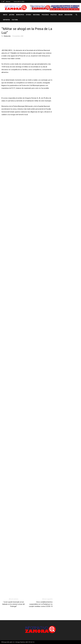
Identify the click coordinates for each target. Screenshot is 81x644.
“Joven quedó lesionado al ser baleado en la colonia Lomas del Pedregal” (13, 604)
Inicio (5, 15)
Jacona (12, 15)
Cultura (15, 20)
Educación (68, 15)
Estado (29, 15)
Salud (61, 15)
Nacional (36, 15)
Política (54, 15)
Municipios (20, 15)
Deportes (6, 20)
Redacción (7, 36)
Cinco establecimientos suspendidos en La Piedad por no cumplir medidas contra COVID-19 (41, 604)
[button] (76, 15)
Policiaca (45, 15)
